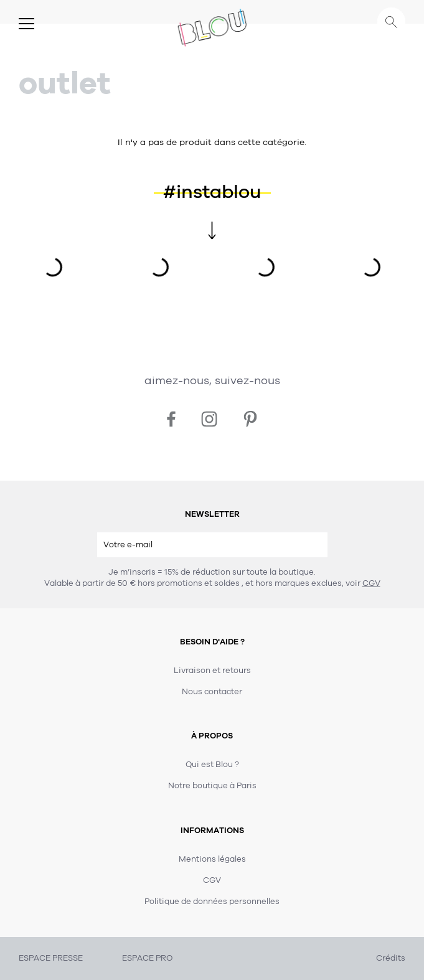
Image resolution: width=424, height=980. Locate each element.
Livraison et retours (212, 671)
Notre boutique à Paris (212, 786)
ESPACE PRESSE (51, 958)
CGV (371, 583)
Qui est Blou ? (212, 765)
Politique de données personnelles (212, 902)
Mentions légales (212, 859)
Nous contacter (212, 692)
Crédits (391, 958)
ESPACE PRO (147, 958)
